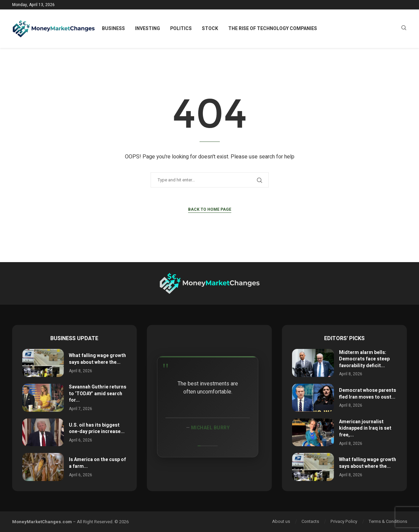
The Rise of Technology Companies (273, 29)
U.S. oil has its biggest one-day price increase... (97, 428)
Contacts (310, 521)
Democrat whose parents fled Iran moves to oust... (368, 394)
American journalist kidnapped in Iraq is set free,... (365, 428)
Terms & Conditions (388, 521)
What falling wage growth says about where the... (97, 359)
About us (281, 521)
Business (113, 29)
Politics (181, 29)
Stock (210, 29)
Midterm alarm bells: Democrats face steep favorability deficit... (364, 359)
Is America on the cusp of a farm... (97, 463)
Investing (148, 29)
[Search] (404, 29)
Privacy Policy (344, 521)
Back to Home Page (210, 209)
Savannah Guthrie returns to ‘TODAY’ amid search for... (98, 394)
